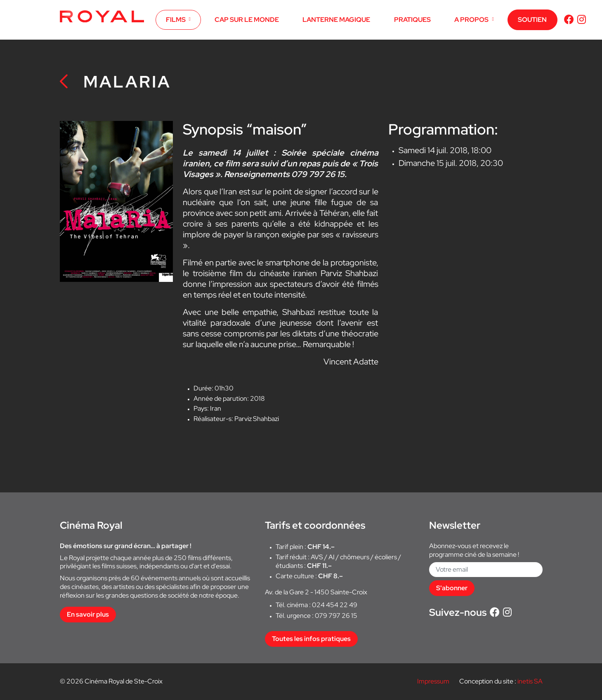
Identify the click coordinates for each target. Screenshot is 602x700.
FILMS (176, 20)
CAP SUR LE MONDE (247, 20)
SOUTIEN (532, 20)
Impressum (433, 681)
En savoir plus (88, 614)
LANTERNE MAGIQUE (336, 20)
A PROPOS (471, 20)
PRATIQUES (412, 20)
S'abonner (452, 588)
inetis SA (530, 681)
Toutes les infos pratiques (311, 639)
